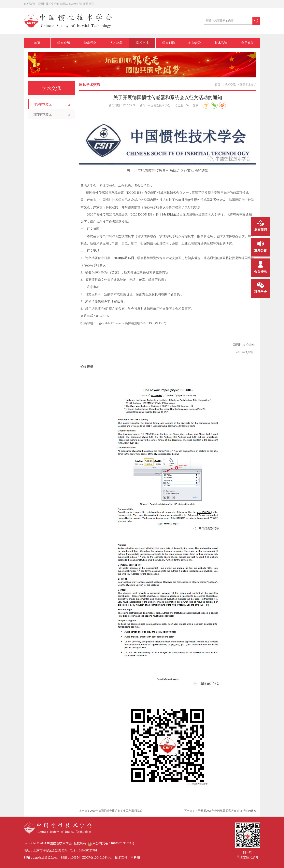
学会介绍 (64, 43)
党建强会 (90, 43)
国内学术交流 (42, 114)
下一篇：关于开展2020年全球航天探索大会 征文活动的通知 (220, 811)
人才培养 (116, 43)
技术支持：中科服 (127, 857)
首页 (37, 43)
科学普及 (195, 43)
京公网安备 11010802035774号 (111, 843)
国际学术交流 (42, 104)
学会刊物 (169, 43)
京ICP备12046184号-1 (96, 857)
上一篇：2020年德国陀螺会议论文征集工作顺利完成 (111, 811)
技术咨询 (221, 43)
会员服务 (247, 43)
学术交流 (142, 43)
